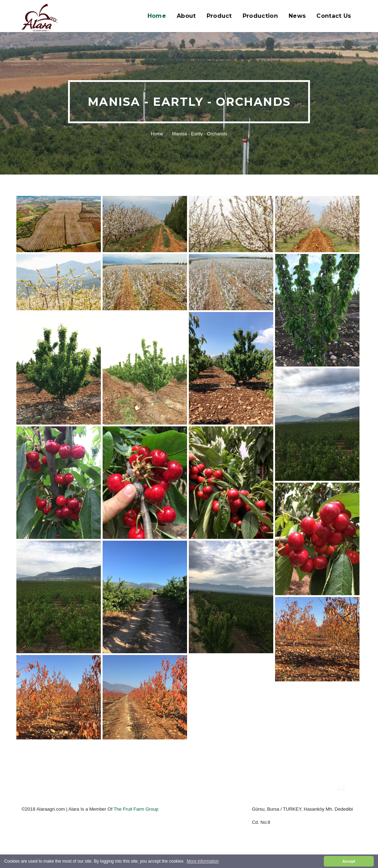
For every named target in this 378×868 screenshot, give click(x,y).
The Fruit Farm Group (136, 809)
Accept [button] (349, 861)
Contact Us (334, 16)
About (186, 16)
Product (219, 16)
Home (157, 16)
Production (260, 16)
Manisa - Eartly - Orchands (200, 134)
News (297, 16)
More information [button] (203, 861)
